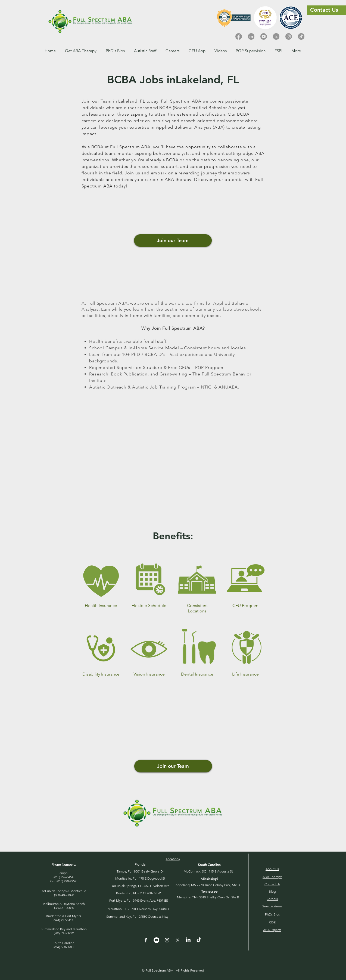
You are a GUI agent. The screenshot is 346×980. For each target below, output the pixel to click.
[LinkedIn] (251, 36)
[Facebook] (239, 36)
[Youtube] (264, 36)
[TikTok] (301, 36)
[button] (172, 51)
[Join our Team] (173, 241)
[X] (276, 36)
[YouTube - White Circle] (156, 940)
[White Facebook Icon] (146, 940)
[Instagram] (289, 36)
